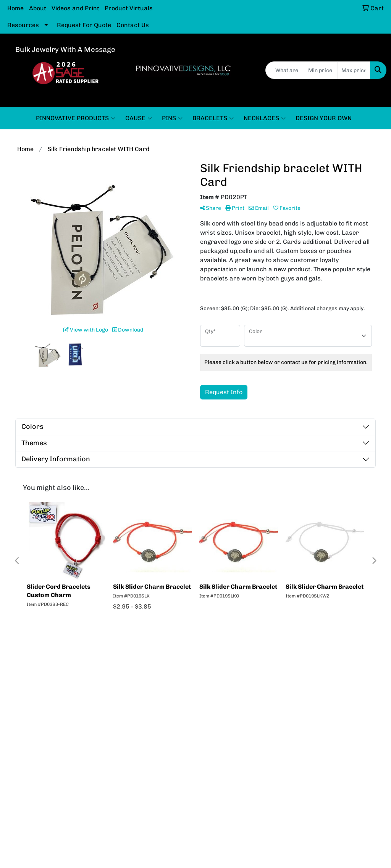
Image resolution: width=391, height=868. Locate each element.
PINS (172, 118)
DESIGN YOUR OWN (324, 118)
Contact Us (133, 25)
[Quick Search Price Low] (321, 70)
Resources (23, 25)
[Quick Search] (285, 70)
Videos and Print (75, 8)
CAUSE (139, 118)
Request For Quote (84, 25)
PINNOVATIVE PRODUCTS (76, 118)
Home (15, 8)
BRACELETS (213, 118)
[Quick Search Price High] (354, 70)
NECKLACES (265, 118)
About (38, 8)
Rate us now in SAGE (342, 660)
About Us (147, 660)
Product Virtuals (129, 8)
